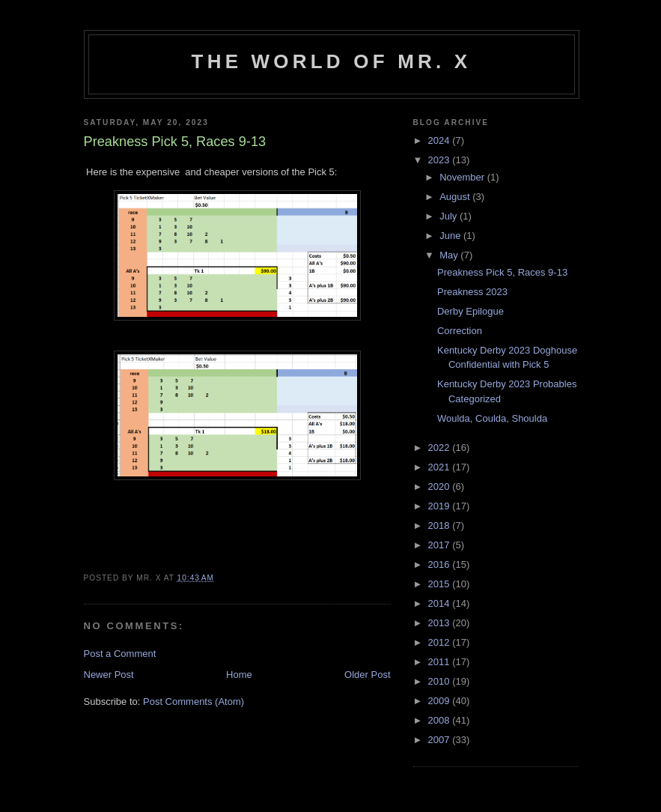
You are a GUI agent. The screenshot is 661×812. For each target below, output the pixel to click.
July (450, 216)
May (450, 255)
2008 (441, 720)
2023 (441, 160)
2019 (441, 506)
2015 (441, 584)
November (463, 177)
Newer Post (109, 675)
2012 (441, 642)
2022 (441, 448)
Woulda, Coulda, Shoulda (492, 418)
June (451, 236)
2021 (441, 467)
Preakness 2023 (472, 292)
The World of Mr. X (332, 61)
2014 (441, 603)
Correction (460, 331)
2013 (441, 623)
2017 (441, 545)
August (456, 197)
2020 (441, 487)
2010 (441, 681)
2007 (441, 740)
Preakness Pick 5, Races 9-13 (502, 272)
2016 (441, 564)
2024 (441, 140)
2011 (441, 662)
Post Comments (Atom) (194, 702)
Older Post (367, 675)
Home (239, 675)
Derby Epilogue (470, 311)
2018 (441, 525)
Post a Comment (120, 654)
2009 (441, 701)
